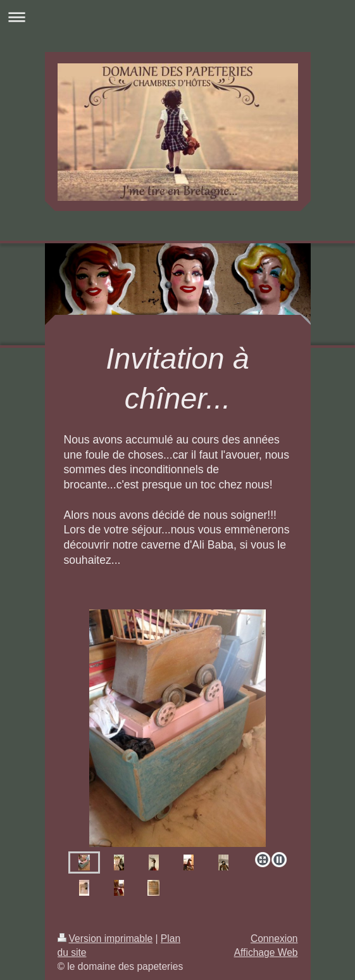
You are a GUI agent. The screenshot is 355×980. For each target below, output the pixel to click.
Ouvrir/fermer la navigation (177, 17)
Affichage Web (266, 952)
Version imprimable (105, 939)
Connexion (274, 939)
